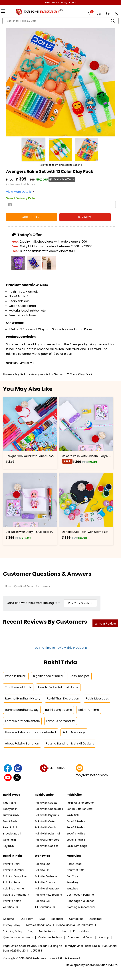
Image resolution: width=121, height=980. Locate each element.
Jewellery (73, 882)
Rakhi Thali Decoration (63, 698)
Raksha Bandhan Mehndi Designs (70, 743)
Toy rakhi (9, 846)
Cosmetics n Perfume (80, 895)
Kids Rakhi (9, 803)
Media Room (47, 931)
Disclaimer (96, 919)
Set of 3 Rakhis (76, 827)
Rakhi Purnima (89, 710)
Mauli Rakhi (10, 821)
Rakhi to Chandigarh (16, 895)
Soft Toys (72, 876)
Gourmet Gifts (75, 870)
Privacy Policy (12, 925)
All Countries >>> (45, 907)
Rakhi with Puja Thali (48, 834)
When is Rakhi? (16, 676)
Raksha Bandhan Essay (22, 710)
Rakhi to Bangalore (15, 876)
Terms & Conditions (38, 925)
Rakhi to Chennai (14, 889)
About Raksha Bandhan (22, 743)
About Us (9, 919)
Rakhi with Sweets (46, 803)
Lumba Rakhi (11, 815)
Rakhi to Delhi (12, 864)
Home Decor (75, 864)
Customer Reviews (50, 937)
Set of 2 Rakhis (76, 821)
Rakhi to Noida (12, 901)
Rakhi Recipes (80, 676)
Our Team (27, 919)
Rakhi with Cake (45, 821)
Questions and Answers (18, 937)
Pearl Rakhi (10, 827)
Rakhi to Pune (12, 882)
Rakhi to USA (43, 864)
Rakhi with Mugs (77, 846)
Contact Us (76, 919)
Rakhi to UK (42, 870)
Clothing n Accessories (81, 907)
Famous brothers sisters (22, 721)
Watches (72, 889)
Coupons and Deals (80, 937)
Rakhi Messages (97, 698)
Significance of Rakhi (48, 676)
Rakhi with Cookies (47, 846)
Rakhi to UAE (43, 901)
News (64, 931)
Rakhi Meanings (74, 732)
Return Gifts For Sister (80, 809)
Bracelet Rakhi (12, 834)
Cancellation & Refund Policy (74, 925)
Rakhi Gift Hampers (47, 840)
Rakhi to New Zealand (49, 895)
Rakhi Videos (81, 931)
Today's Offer (29, 235)
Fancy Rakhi (11, 809)
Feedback (57, 919)
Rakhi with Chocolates (49, 809)
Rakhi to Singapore (47, 889)
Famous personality (61, 721)
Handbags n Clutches (80, 901)
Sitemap (104, 937)
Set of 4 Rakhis (76, 834)
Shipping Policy (13, 931)
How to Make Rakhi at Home (58, 687)
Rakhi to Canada (46, 882)
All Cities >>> (11, 907)
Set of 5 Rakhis (76, 840)
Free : (15, 242)
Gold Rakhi (10, 840)
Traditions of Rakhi (18, 687)
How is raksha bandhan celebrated (31, 732)
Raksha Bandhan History (23, 698)
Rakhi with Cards (45, 827)
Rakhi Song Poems (58, 710)
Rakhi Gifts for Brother (80, 803)
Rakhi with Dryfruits (47, 815)
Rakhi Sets (73, 815)
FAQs (42, 919)
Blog (31, 931)
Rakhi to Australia (46, 876)
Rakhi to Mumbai (14, 870)
